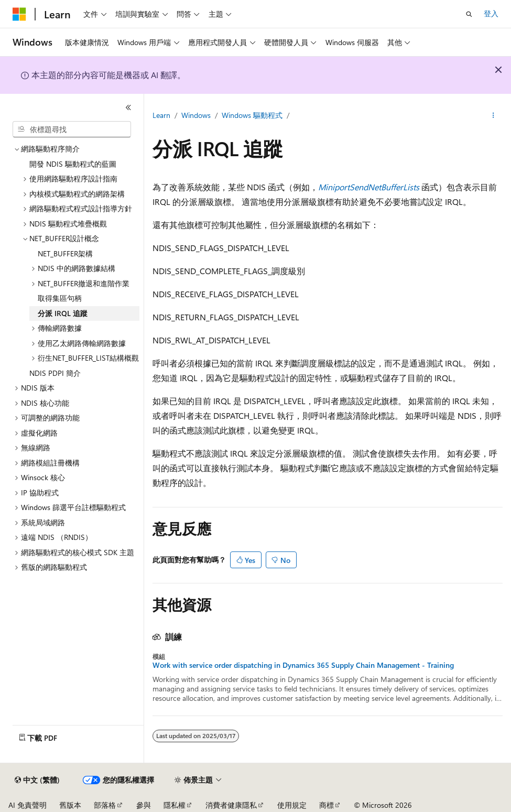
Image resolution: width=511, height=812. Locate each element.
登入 (491, 13)
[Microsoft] (19, 14)
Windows (196, 115)
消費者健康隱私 (231, 805)
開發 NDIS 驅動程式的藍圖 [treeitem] (73, 164)
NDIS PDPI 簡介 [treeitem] (55, 373)
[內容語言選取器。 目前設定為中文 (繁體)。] (37, 780)
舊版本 (70, 805)
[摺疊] (128, 107)
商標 (327, 805)
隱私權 (175, 805)
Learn (161, 115)
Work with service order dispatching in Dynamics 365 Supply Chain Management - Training (303, 665)
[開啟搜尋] (469, 14)
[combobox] (72, 129)
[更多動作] (493, 116)
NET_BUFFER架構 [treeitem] (65, 253)
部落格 (105, 805)
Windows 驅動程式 (252, 115)
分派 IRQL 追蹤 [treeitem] (63, 313)
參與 (144, 805)
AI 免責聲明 (28, 805)
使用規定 (292, 805)
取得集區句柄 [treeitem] (60, 298)
